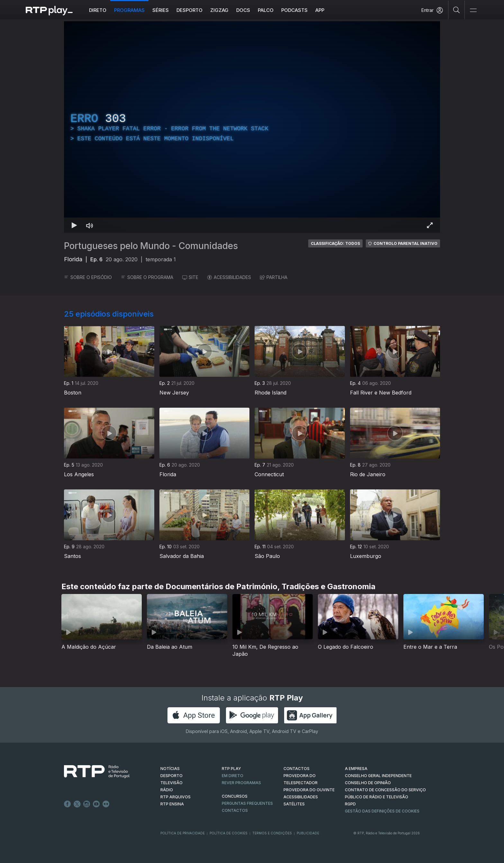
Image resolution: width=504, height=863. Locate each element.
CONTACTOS (297, 769)
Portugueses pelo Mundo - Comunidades (151, 246)
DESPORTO (171, 776)
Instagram (87, 804)
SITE (190, 277)
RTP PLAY (231, 769)
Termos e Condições (272, 833)
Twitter (77, 804)
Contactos (235, 810)
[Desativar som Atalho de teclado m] (90, 225)
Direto (98, 10)
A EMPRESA (356, 769)
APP (320, 10)
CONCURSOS (235, 796)
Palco (266, 10)
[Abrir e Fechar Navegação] (473, 10)
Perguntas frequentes (247, 803)
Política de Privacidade (183, 833)
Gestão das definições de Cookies (382, 811)
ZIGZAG (219, 10)
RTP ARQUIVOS (175, 797)
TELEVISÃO (171, 783)
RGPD (350, 804)
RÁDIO (167, 790)
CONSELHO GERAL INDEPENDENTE (378, 776)
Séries (161, 10)
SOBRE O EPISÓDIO (88, 277)
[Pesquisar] (457, 10)
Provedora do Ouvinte (309, 790)
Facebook (67, 804)
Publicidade (308, 833)
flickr (106, 804)
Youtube (96, 804)
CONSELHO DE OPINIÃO (368, 783)
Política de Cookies (229, 833)
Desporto (189, 10)
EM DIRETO (233, 776)
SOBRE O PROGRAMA (147, 277)
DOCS (243, 10)
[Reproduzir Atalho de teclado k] (74, 225)
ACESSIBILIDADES (229, 277)
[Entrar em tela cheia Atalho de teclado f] (430, 225)
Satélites (294, 804)
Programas (129, 10)
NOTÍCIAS (170, 769)
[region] (252, 127)
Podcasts (294, 10)
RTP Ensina (172, 804)
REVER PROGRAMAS (241, 783)
